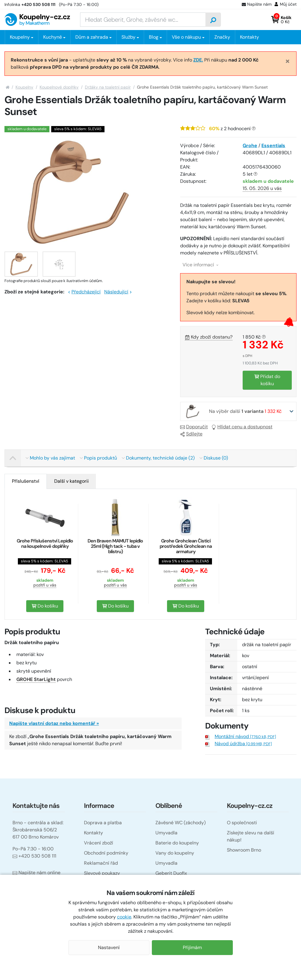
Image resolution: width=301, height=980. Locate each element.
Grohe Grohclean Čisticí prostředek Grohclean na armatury (186, 546)
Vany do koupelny (175, 853)
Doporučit (194, 427)
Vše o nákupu (186, 37)
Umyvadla (166, 833)
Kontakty (249, 37)
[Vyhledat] (213, 20)
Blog (154, 37)
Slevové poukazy (102, 873)
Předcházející (84, 292)
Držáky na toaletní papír (108, 87)
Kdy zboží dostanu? (209, 337)
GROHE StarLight (36, 679)
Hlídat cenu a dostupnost (242, 427)
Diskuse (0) (214, 458)
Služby (128, 37)
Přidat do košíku (267, 380)
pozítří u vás (45, 585)
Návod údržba (243, 744)
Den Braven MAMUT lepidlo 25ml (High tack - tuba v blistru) (115, 546)
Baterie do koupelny (177, 843)
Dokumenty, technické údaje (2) (158, 458)
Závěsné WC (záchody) (181, 823)
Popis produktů (98, 458)
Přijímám (192, 947)
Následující (118, 292)
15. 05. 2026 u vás (262, 188)
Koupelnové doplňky (59, 87)
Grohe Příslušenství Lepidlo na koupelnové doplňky (45, 544)
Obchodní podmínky (106, 853)
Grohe (250, 145)
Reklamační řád (101, 863)
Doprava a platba (103, 823)
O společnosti (242, 823)
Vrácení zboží (99, 843)
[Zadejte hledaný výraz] (143, 20)
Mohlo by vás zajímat (50, 458)
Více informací (200, 265)
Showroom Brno (244, 850)
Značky (222, 37)
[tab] (26, 481)
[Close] (288, 61)
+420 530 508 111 (34, 856)
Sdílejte (191, 434)
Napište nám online (36, 873)
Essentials (273, 145)
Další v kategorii (71, 481)
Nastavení (109, 947)
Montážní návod (245, 736)
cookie (124, 917)
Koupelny (24, 87)
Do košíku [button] (45, 606)
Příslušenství (26, 481)
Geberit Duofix (171, 873)
